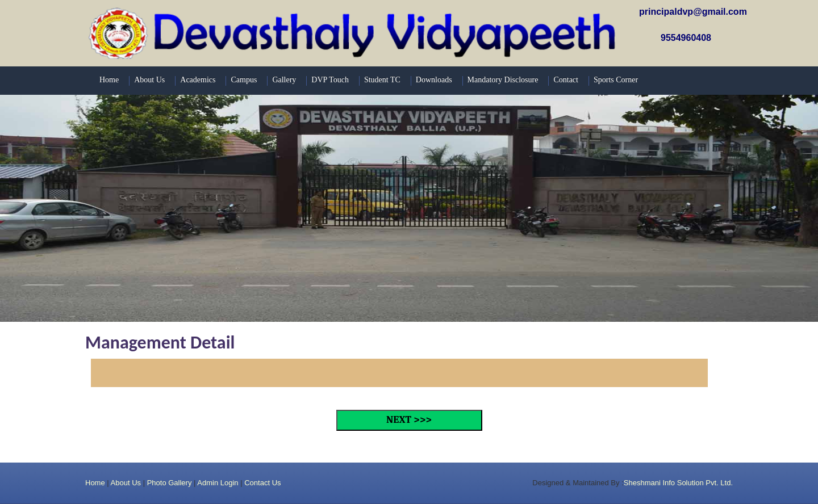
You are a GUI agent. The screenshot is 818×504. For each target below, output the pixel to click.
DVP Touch (330, 80)
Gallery (284, 80)
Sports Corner (616, 80)
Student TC (382, 80)
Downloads (434, 80)
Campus (244, 80)
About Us (149, 80)
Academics (198, 80)
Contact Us (262, 483)
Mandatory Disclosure (503, 80)
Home (109, 80)
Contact (566, 80)
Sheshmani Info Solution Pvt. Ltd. (678, 483)
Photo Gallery (170, 483)
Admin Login (218, 483)
